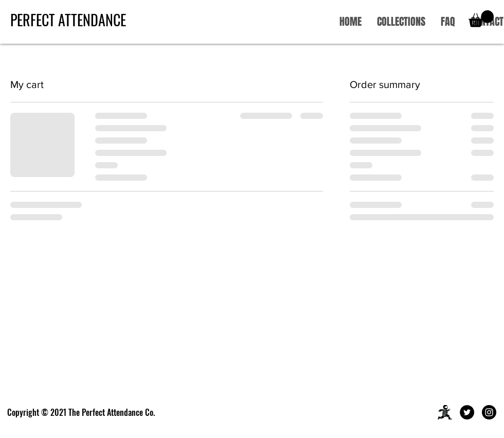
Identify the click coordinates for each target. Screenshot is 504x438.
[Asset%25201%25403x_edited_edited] (445, 412)
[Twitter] (467, 412)
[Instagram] (489, 412)
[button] (481, 19)
